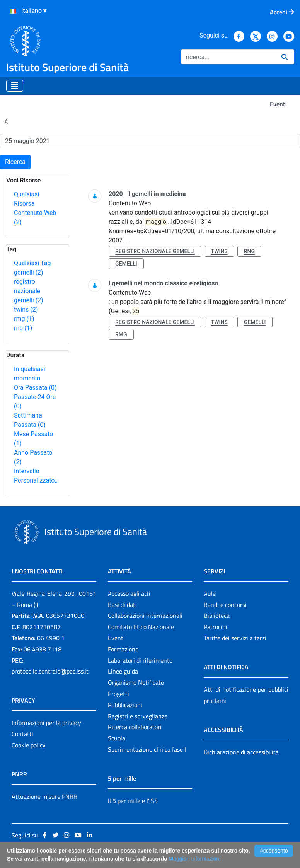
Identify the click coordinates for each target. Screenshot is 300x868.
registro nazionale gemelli (29, 291)
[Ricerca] (228, 57)
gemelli (29, 272)
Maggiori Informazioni (195, 859)
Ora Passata (35, 388)
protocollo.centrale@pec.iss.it (50, 671)
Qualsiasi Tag (32, 263)
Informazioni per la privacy (46, 723)
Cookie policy (29, 745)
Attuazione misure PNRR (44, 796)
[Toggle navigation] (15, 86)
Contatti (22, 734)
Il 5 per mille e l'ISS (133, 801)
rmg (24, 319)
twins (26, 310)
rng (23, 328)
